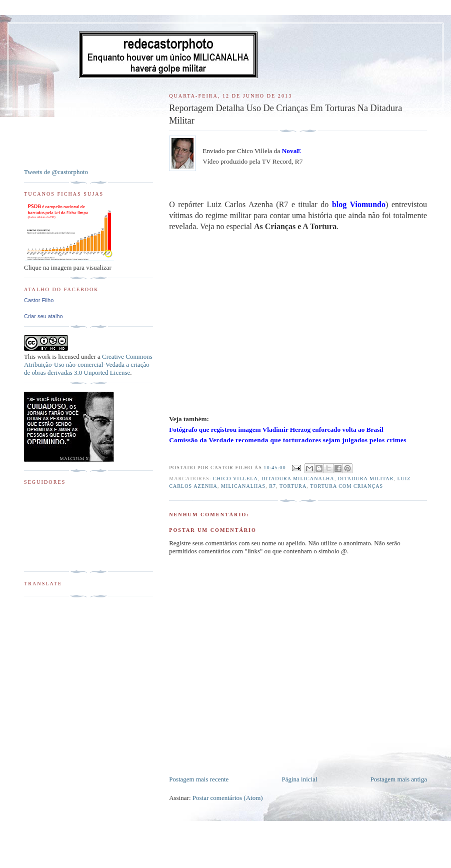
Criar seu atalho (43, 316)
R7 (272, 486)
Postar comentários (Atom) (228, 798)
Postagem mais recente (199, 779)
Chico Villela (235, 479)
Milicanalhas (243, 486)
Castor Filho (39, 300)
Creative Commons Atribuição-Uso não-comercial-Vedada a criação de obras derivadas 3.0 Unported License (88, 364)
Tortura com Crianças (346, 486)
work (44, 356)
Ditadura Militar (366, 479)
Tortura (293, 486)
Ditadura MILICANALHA (298, 479)
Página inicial (299, 779)
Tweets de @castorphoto (56, 172)
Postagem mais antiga (399, 779)
